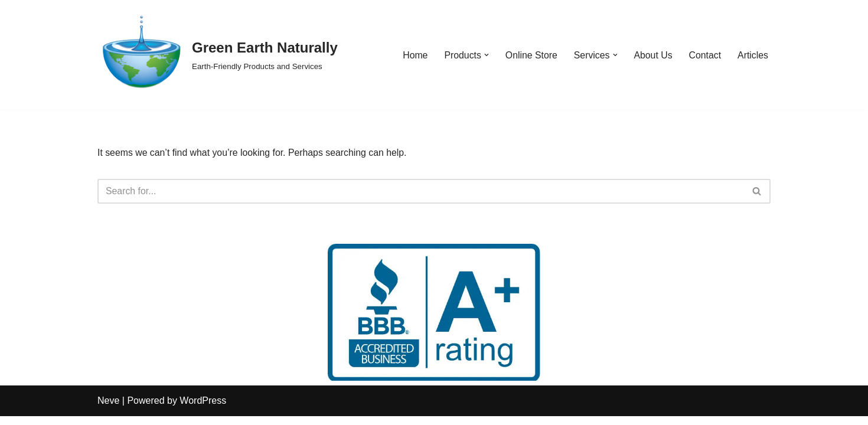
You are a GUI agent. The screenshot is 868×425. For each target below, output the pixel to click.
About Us (652, 55)
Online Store (529, 55)
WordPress (203, 410)
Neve (108, 410)
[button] (484, 55)
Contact (704, 55)
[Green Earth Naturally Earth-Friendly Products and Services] (218, 55)
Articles (753, 55)
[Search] (421, 191)
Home (412, 55)
